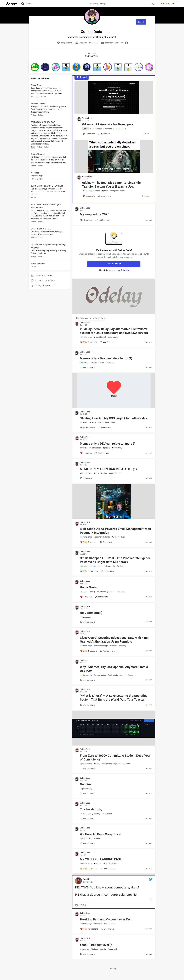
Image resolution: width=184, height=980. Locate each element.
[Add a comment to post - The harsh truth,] (87, 818)
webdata (121, 566)
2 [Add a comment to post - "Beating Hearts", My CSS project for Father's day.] (104, 428)
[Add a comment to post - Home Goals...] (86, 597)
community (121, 592)
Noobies (86, 784)
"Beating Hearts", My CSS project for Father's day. (114, 418)
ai (114, 566)
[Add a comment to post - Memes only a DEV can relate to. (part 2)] (86, 453)
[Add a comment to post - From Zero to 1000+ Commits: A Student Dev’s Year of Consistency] (87, 769)
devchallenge (86, 337)
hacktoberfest (100, 337)
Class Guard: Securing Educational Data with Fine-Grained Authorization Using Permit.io (114, 640)
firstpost (94, 949)
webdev (93, 363)
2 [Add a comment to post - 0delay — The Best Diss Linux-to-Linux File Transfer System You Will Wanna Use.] (104, 196)
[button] (35, 67)
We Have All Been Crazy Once (100, 834)
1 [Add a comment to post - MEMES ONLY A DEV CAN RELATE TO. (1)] (86, 478)
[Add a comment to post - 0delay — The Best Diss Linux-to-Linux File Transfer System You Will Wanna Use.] (89, 196)
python (106, 448)
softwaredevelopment (117, 675)
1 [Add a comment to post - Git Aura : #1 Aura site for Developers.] (104, 134)
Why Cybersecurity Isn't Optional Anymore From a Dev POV (114, 669)
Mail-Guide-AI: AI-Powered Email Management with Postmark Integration (115, 531)
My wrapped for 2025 (94, 214)
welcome (84, 949)
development (115, 473)
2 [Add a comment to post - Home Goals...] (101, 597)
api (123, 537)
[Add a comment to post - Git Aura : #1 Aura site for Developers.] (89, 134)
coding (104, 473)
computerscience (117, 191)
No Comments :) (91, 613)
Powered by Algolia (98, 4)
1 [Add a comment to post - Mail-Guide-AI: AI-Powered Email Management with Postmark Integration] (106, 542)
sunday (92, 592)
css (113, 422)
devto (103, 949)
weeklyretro (107, 814)
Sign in (126, 270)
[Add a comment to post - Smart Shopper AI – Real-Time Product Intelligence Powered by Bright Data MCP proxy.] (89, 571)
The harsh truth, (91, 809)
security (110, 363)
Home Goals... (90, 587)
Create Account (114, 264)
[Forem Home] (12, 4)
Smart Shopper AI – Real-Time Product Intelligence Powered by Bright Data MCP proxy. (115, 560)
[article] (114, 114)
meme (83, 592)
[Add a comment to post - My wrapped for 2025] (86, 220)
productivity (109, 129)
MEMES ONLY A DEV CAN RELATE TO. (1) (108, 469)
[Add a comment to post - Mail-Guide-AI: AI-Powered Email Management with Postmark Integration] (89, 542)
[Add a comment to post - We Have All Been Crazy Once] (87, 843)
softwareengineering (106, 592)
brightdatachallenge (102, 566)
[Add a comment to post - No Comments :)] (87, 622)
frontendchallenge (88, 422)
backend (126, 764)
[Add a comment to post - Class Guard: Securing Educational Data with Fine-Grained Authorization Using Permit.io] (89, 651)
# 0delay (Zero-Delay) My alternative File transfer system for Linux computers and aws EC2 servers (114, 331)
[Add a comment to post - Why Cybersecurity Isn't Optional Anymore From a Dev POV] (87, 680)
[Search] (23, 4)
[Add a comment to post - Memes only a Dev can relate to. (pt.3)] (87, 367)
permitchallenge (101, 646)
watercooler (85, 617)
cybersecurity (86, 675)
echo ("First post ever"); (96, 945)
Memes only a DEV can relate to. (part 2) (108, 444)
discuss (84, 363)
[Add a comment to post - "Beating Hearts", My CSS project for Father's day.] (87, 428)
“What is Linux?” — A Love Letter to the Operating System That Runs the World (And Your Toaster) (114, 698)
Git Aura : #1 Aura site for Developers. (108, 124)
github (105, 191)
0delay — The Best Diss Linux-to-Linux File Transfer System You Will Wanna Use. (111, 185)
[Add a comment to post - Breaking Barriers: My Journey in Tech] (89, 929)
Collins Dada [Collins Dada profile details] (87, 118)
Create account (168, 4)
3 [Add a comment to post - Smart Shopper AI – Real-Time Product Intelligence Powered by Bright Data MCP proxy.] (107, 571)
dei (106, 863)
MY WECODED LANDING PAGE (101, 859)
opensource (121, 129)
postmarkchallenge (102, 537)
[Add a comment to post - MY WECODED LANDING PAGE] (89, 869)
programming (96, 129)
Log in (153, 4)
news (85, 129)
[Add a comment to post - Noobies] (87, 794)
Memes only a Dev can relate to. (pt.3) (106, 358)
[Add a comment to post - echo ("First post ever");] (87, 954)
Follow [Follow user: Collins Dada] (141, 22)
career (102, 363)
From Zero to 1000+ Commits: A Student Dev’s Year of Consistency (115, 758)
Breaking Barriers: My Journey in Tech (106, 919)
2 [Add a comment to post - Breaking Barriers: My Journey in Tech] (107, 929)
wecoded (98, 863)
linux (85, 191)
